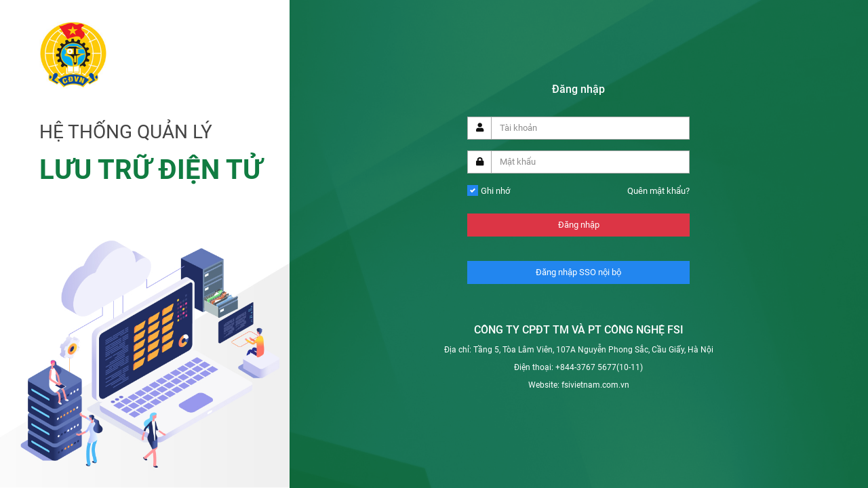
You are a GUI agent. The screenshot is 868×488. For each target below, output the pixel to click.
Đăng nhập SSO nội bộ (578, 272)
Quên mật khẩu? (658, 191)
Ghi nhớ (495, 191)
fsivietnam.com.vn (595, 385)
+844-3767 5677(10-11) (599, 367)
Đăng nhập (579, 225)
